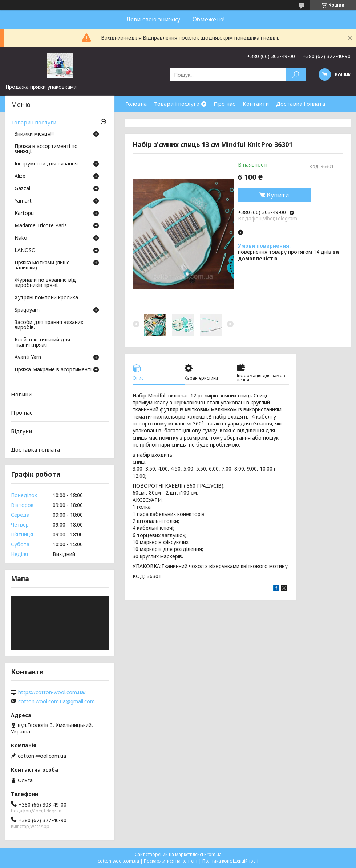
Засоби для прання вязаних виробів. (49, 325)
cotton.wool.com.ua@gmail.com (56, 701)
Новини (21, 394)
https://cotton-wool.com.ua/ (52, 692)
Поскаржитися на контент (171, 861)
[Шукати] (296, 75)
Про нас (224, 104)
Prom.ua (213, 854)
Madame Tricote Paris (41, 226)
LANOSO (25, 251)
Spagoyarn (27, 310)
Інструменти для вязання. (47, 164)
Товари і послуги (177, 104)
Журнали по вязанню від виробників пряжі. (45, 283)
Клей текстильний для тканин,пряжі (42, 343)
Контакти (256, 104)
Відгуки (21, 431)
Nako (21, 238)
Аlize (20, 176)
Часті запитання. (147, 120)
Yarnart (23, 201)
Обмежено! (209, 19)
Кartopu (24, 213)
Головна (136, 104)
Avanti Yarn (28, 357)
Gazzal (22, 189)
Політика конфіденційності (230, 861)
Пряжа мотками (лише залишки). (42, 265)
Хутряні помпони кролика (46, 298)
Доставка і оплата (301, 104)
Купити (278, 195)
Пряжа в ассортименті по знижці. (46, 149)
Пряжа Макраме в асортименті (53, 370)
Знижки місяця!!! (34, 134)
